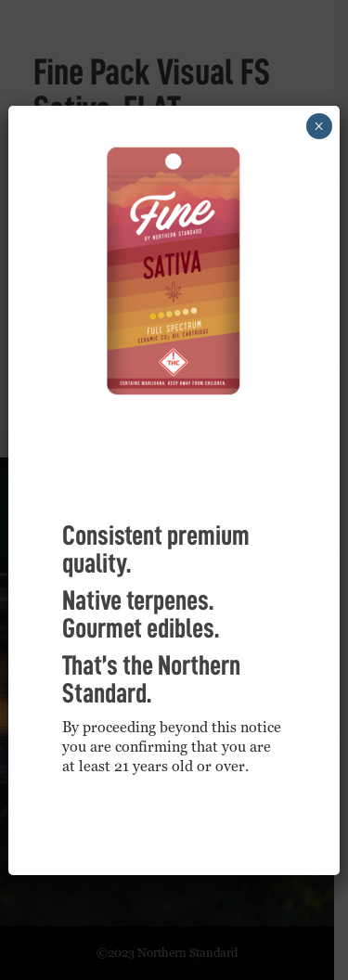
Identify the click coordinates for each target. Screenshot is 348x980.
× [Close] (319, 126)
